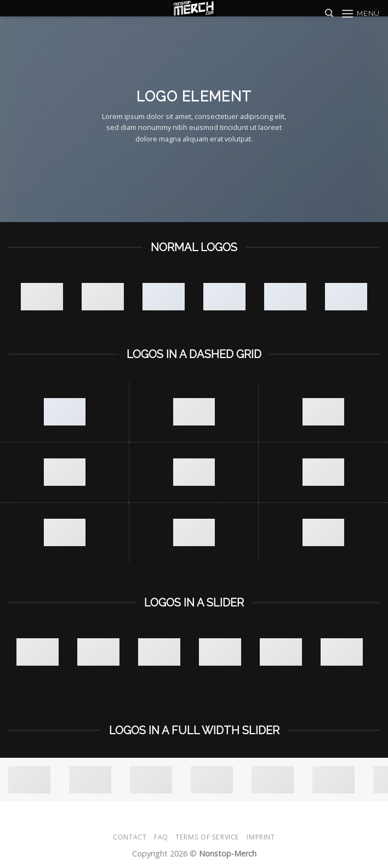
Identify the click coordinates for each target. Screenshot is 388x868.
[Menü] (360, 13)
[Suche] (329, 13)
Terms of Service (207, 837)
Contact (130, 837)
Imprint (261, 837)
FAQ (161, 837)
